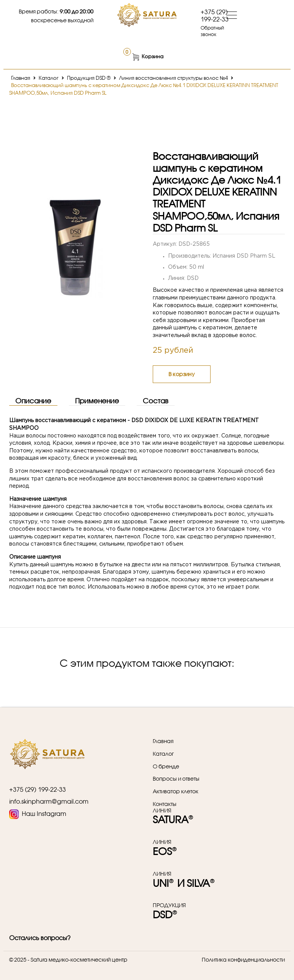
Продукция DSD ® (89, 78)
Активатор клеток (176, 791)
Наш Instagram (38, 814)
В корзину (182, 374)
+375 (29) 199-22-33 (215, 15)
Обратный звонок (212, 31)
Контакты (165, 804)
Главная (21, 78)
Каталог (49, 78)
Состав (156, 401)
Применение (97, 401)
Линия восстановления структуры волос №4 (173, 78)
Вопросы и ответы (176, 779)
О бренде (166, 766)
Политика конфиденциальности (243, 959)
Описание (33, 401)
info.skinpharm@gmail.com (49, 801)
